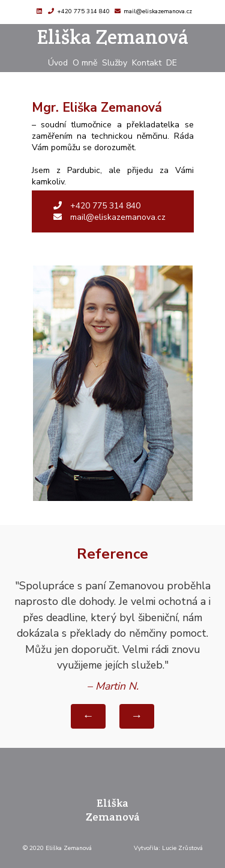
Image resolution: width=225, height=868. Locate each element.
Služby (115, 63)
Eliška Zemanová (113, 37)
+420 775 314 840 (83, 11)
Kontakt (147, 63)
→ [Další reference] (136, 716)
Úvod (58, 63)
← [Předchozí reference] (88, 716)
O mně (85, 63)
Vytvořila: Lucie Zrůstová (168, 848)
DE (172, 63)
